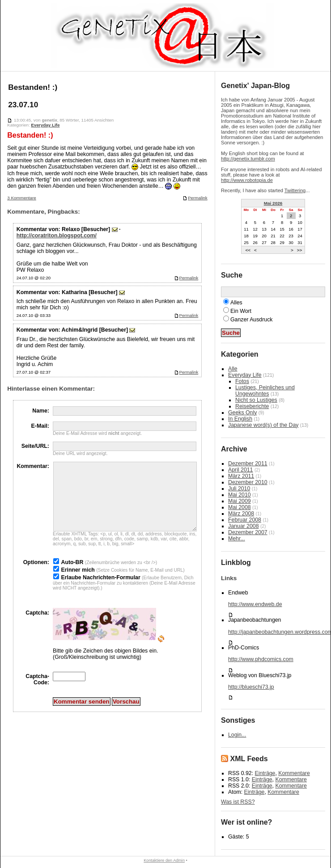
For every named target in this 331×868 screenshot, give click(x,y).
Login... (237, 735)
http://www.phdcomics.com (261, 659)
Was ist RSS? (238, 802)
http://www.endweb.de (255, 604)
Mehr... (237, 539)
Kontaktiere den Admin (164, 860)
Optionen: (36, 576)
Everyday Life (45, 125)
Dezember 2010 (248, 482)
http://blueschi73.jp (251, 687)
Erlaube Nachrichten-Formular (100, 591)
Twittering (295, 190)
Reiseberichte (252, 406)
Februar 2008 (245, 520)
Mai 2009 (240, 501)
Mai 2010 (240, 495)
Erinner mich (78, 583)
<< (248, 250)
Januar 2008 (243, 526)
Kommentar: (33, 466)
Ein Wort (241, 311)
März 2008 (241, 514)
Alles (236, 303)
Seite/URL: (35, 446)
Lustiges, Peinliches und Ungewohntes (265, 391)
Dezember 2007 (248, 532)
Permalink (195, 198)
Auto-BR (72, 576)
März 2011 (241, 476)
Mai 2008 (240, 507)
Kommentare (294, 773)
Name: (41, 411)
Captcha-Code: (37, 693)
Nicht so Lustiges (256, 400)
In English (240, 419)
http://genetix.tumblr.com (248, 159)
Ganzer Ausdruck (251, 320)
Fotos (242, 381)
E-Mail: (40, 426)
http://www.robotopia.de (247, 180)
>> (300, 250)
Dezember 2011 (248, 463)
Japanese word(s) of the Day (263, 425)
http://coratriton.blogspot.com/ (57, 236)
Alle (233, 369)
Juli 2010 (239, 489)
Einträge (265, 773)
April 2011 (240, 470)
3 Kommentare (22, 198)
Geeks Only (242, 413)
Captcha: (37, 626)
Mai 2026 (273, 203)
